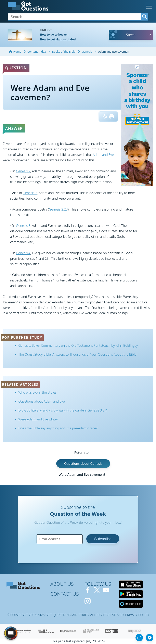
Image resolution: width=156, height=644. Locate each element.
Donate (131, 35)
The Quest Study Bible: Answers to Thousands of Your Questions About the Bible (77, 354)
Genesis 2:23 (58, 209)
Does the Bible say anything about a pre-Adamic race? (58, 428)
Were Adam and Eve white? (38, 419)
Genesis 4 (23, 253)
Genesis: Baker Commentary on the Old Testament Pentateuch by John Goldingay (78, 345)
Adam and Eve (103, 155)
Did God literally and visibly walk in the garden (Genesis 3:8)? (63, 410)
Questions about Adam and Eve (42, 401)
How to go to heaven (54, 34)
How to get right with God (58, 39)
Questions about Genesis (83, 464)
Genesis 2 (23, 171)
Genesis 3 (23, 226)
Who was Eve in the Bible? (37, 392)
